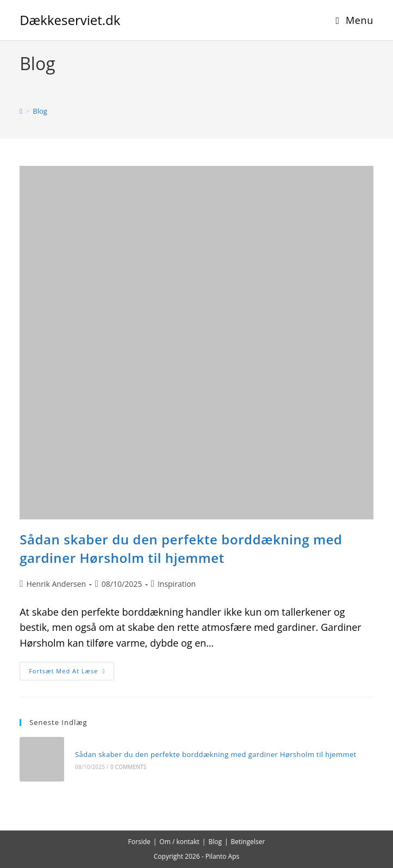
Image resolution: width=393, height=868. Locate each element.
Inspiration (177, 584)
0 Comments (128, 767)
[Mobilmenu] (355, 20)
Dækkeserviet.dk (70, 20)
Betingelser (248, 842)
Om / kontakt (179, 842)
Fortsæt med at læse (71, 673)
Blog (40, 111)
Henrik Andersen (56, 584)
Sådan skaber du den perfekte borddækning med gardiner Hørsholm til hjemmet (181, 548)
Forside (139, 842)
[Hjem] (21, 111)
